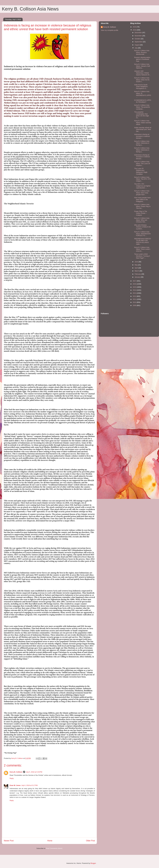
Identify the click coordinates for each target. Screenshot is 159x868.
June (137, 262)
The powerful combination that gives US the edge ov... (141, 115)
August (137, 45)
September (139, 42)
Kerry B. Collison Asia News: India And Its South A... (142, 80)
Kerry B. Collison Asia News (30, 9)
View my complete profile (109, 30)
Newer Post (9, 841)
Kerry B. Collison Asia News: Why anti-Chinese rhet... (142, 220)
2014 (135, 290)
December (139, 33)
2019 (135, 27)
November (139, 36)
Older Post (90, 841)
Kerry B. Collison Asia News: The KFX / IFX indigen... (142, 179)
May (136, 265)
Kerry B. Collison (16, 772)
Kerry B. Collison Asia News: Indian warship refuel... (143, 123)
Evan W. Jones (15, 785)
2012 (135, 296)
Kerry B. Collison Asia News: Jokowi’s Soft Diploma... (142, 66)
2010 (135, 302)
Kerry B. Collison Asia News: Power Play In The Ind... (142, 206)
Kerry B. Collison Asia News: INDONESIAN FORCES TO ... (142, 234)
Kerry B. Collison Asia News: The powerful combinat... (142, 107)
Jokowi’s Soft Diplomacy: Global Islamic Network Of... (142, 73)
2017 (135, 281)
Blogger (93, 863)
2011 (135, 299)
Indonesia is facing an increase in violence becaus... (142, 136)
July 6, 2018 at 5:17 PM (29, 785)
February (138, 274)
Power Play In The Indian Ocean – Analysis (141, 213)
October (138, 39)
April (136, 268)
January (138, 277)
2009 (135, 305)
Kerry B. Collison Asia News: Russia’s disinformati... (142, 52)
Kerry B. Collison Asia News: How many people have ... (142, 193)
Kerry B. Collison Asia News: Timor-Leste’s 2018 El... (142, 249)
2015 (135, 287)
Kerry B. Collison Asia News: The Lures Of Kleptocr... (142, 163)
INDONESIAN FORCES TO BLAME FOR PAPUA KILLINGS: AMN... (143, 241)
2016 (135, 284)
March (137, 271)
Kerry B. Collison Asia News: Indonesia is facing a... (142, 143)
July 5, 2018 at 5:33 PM (34, 772)
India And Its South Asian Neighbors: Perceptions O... (141, 87)
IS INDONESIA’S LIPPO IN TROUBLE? (143, 101)
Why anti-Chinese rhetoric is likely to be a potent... (142, 227)
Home (50, 841)
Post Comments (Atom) (54, 848)
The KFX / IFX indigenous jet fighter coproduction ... (142, 186)
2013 (135, 293)
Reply (12, 778)
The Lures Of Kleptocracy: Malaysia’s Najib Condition (141, 171)
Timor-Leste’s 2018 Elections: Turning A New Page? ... (142, 256)
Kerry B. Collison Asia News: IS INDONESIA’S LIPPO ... (143, 94)
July (136, 48)
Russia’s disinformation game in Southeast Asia (142, 59)
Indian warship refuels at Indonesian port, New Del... (143, 129)
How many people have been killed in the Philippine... (142, 199)
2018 (135, 30)
